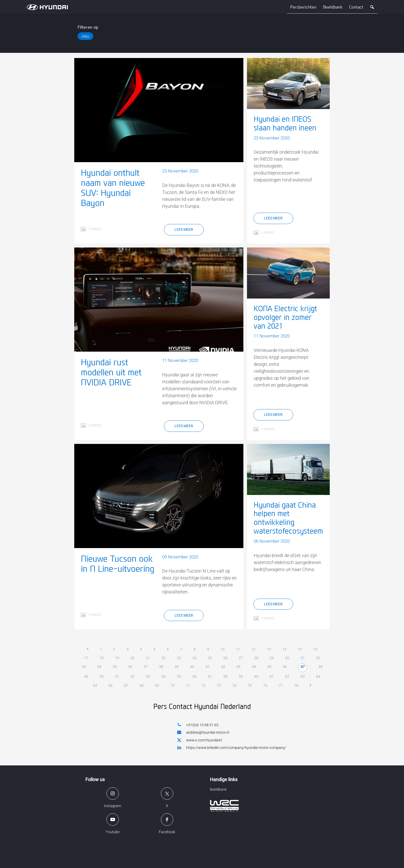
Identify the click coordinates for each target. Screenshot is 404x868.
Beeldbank (333, 7)
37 (146, 667)
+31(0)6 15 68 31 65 (198, 725)
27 (241, 658)
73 (219, 685)
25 (210, 658)
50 (102, 676)
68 (142, 685)
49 (86, 676)
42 (223, 667)
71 (188, 685)
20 (133, 658)
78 (296, 685)
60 (256, 676)
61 (272, 676)
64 (318, 676)
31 (303, 658)
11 (238, 649)
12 (253, 649)
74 (234, 685)
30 (287, 658)
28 (256, 658)
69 (157, 685)
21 (148, 658)
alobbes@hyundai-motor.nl (203, 732)
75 (250, 685)
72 (203, 685)
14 (284, 649)
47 (303, 667)
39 (177, 667)
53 (148, 676)
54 (163, 676)
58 (225, 676)
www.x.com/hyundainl (200, 740)
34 (99, 667)
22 (163, 658)
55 (179, 676)
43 (238, 667)
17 (86, 658)
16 (315, 649)
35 (115, 667)
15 (300, 649)
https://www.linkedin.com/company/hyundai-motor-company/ (232, 747)
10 (222, 649)
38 (161, 667)
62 (287, 676)
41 (208, 667)
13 (269, 649)
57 (210, 676)
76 (265, 685)
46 (285, 667)
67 (126, 685)
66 (111, 685)
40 (192, 667)
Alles (85, 36)
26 (225, 658)
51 (117, 676)
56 (194, 676)
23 (179, 658)
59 (241, 676)
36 (130, 667)
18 (102, 658)
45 (269, 667)
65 (95, 685)
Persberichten (303, 7)
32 (318, 658)
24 (194, 658)
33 (84, 667)
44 (254, 667)
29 (272, 658)
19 (117, 658)
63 (303, 676)
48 (320, 667)
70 (172, 685)
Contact (356, 7)
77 (281, 685)
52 (133, 676)
